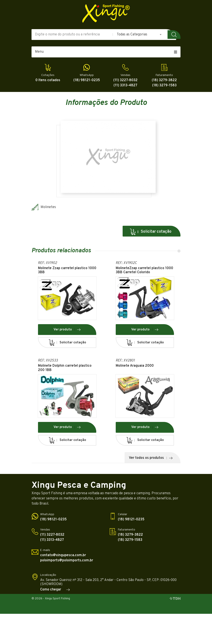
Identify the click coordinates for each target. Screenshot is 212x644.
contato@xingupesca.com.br (63, 555)
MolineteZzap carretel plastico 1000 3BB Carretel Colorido (144, 270)
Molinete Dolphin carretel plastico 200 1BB (65, 368)
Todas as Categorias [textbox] (132, 35)
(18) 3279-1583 (164, 86)
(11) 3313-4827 (125, 86)
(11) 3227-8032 (125, 80)
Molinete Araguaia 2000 (135, 366)
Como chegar (55, 590)
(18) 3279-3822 (164, 80)
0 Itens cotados (48, 80)
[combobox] (139, 35)
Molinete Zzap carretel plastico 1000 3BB (67, 270)
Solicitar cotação (150, 232)
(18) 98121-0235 (87, 80)
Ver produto (67, 330)
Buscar (174, 35)
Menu (106, 52)
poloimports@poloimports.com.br (67, 561)
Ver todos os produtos (151, 458)
